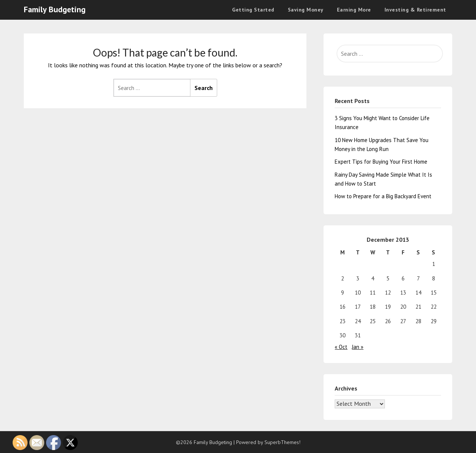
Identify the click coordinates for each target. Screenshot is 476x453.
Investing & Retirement (415, 10)
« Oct (341, 347)
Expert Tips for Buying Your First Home (381, 162)
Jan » (358, 347)
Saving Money (306, 10)
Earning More (354, 10)
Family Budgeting (55, 9)
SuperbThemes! (282, 442)
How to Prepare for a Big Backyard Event (383, 196)
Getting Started (253, 10)
